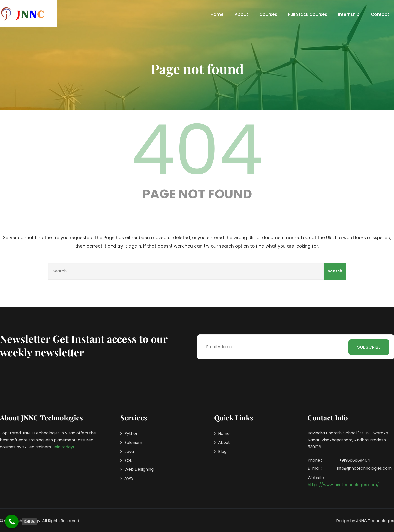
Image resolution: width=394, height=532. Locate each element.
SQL (128, 460)
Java (129, 451)
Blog (222, 451)
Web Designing (139, 469)
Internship (349, 14)
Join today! (63, 447)
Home (217, 14)
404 (197, 150)
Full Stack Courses (308, 14)
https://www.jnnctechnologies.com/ (343, 485)
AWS (129, 478)
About (241, 14)
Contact (380, 14)
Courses (268, 14)
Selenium (133, 442)
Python (131, 433)
